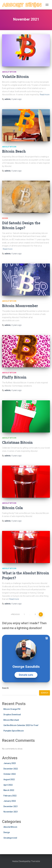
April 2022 (8, 785)
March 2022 (9, 790)
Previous (16, 614)
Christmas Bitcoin (17, 442)
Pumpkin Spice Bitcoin (14, 731)
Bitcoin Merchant (11, 720)
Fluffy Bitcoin (14, 377)
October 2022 (10, 774)
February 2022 (10, 796)
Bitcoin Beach (14, 151)
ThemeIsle (35, 861)
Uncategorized (10, 838)
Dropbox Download (12, 715)
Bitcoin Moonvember (20, 306)
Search (5, 688)
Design (5, 218)
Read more (45, 95)
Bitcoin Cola (12, 508)
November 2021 (11, 812)
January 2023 (10, 763)
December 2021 (11, 806)
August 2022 (9, 779)
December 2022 (11, 769)
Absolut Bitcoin (9, 72)
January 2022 (10, 801)
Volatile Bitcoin (15, 77)
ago (17, 99)
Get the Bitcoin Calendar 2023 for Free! (21, 725)
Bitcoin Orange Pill (12, 709)
